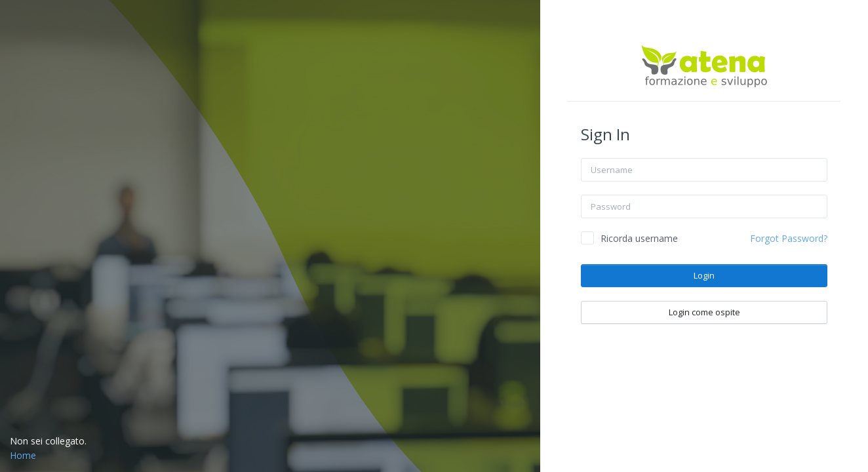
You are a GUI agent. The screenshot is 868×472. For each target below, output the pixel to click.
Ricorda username (639, 238)
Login (704, 275)
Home (23, 455)
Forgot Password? (789, 238)
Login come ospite (704, 312)
